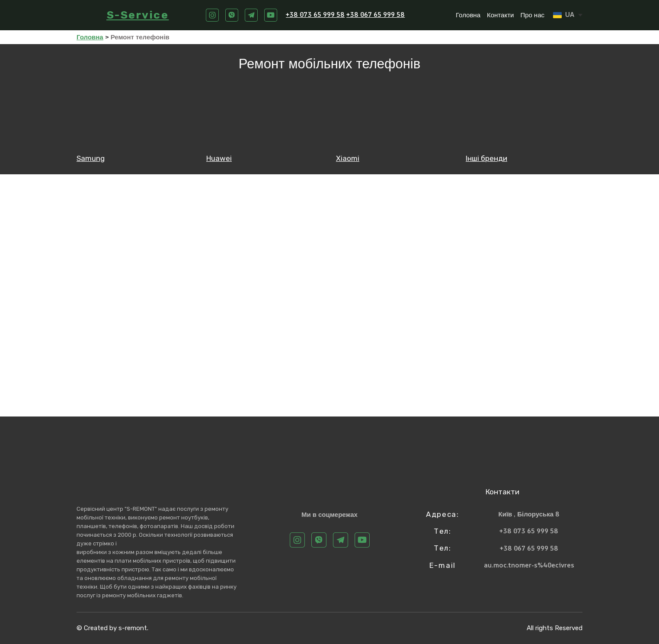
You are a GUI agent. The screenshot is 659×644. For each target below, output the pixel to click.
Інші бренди (486, 158)
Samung (91, 158)
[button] (212, 15)
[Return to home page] (87, 15)
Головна (468, 15)
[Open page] (135, 119)
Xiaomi (348, 158)
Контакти (500, 15)
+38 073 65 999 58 (315, 14)
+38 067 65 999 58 (376, 14)
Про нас (532, 15)
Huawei (219, 158)
